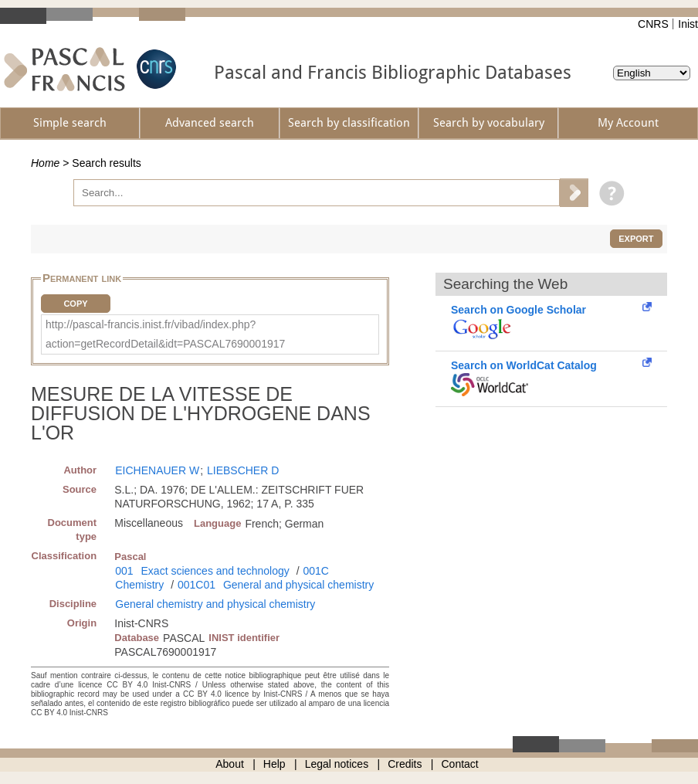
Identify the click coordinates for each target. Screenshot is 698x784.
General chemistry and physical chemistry (215, 604)
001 (124, 571)
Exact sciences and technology (215, 571)
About (230, 764)
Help (274, 764)
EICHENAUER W (157, 470)
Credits (405, 764)
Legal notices (337, 764)
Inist (688, 24)
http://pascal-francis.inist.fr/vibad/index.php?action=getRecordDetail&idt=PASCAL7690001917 (165, 334)
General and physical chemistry (298, 585)
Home (45, 163)
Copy (75, 304)
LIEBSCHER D (243, 470)
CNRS (653, 24)
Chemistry (139, 585)
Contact (460, 764)
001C (315, 571)
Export (636, 239)
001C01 (197, 585)
